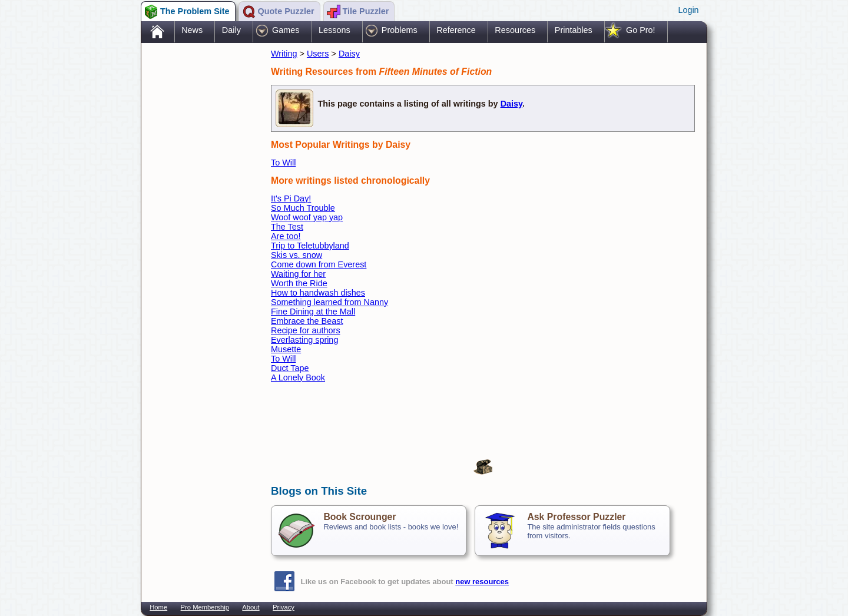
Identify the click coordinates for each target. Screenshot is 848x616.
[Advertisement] (200, 231)
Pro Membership (205, 607)
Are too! (286, 236)
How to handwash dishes (318, 293)
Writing (284, 54)
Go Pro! (641, 30)
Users (318, 54)
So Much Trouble (303, 208)
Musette (286, 349)
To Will (283, 163)
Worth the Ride (299, 283)
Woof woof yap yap (307, 217)
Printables (574, 30)
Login (688, 10)
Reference (456, 30)
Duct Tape (290, 368)
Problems (400, 30)
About (251, 607)
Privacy (284, 607)
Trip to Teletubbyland (310, 246)
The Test (287, 227)
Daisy (349, 54)
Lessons (334, 30)
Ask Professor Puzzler (576, 517)
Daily (231, 30)
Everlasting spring (304, 340)
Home (158, 607)
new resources (482, 582)
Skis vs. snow (297, 255)
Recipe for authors (306, 330)
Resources (515, 30)
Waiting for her (298, 274)
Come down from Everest (319, 264)
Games (286, 30)
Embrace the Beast (307, 321)
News (192, 30)
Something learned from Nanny (329, 302)
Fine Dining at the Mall (313, 312)
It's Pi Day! (291, 198)
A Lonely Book (298, 377)
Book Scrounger (360, 517)
